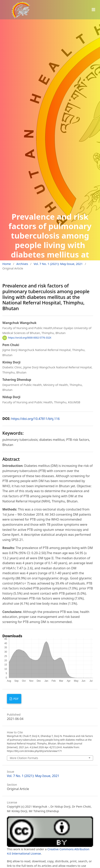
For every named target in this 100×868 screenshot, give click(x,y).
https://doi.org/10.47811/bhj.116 (35, 419)
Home (7, 264)
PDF (16, 699)
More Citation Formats (24, 758)
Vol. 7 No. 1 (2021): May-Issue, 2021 (58, 264)
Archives (22, 264)
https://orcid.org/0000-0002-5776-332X (30, 338)
